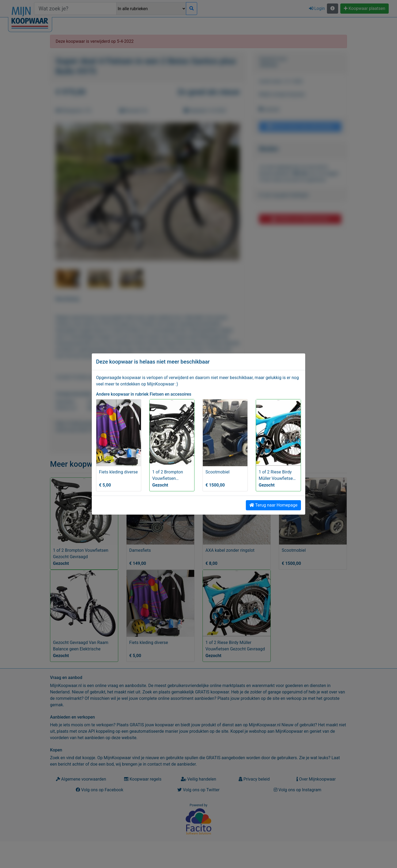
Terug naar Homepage (273, 505)
